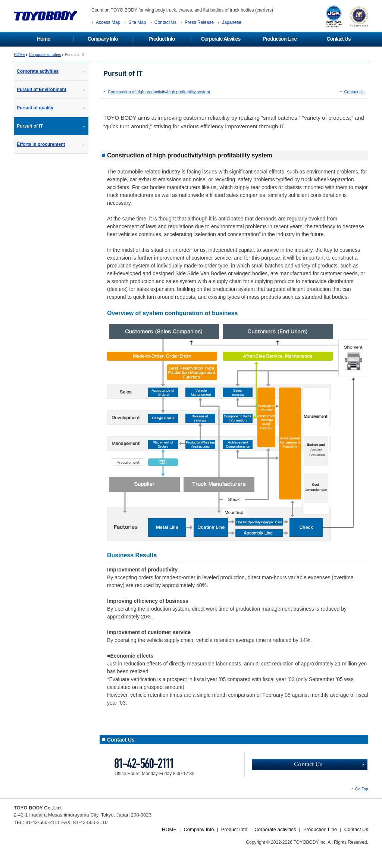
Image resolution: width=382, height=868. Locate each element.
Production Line (280, 39)
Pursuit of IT (30, 126)
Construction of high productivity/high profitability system (159, 92)
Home (43, 39)
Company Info (103, 39)
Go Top (362, 789)
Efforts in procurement (41, 144)
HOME (19, 55)
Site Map (137, 22)
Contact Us (165, 22)
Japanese (232, 22)
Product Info (162, 39)
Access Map (108, 22)
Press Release (199, 22)
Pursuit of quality (35, 108)
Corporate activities (45, 55)
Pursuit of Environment (42, 90)
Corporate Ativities (221, 39)
